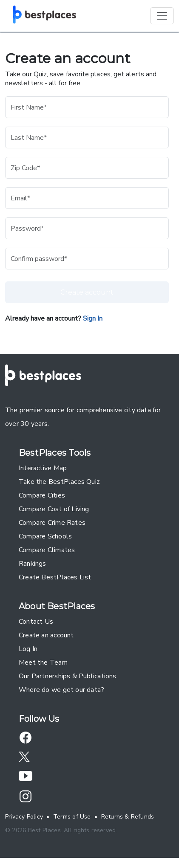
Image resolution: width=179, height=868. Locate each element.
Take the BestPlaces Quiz (59, 482)
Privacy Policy (24, 817)
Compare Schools (45, 536)
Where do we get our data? (61, 690)
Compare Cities (42, 495)
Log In (28, 649)
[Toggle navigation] (162, 16)
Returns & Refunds (128, 817)
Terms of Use (72, 817)
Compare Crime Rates (52, 523)
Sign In (93, 318)
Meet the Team (43, 663)
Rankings (33, 564)
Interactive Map (43, 468)
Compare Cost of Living (54, 509)
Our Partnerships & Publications (68, 676)
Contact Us (36, 622)
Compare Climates (47, 550)
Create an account (46, 635)
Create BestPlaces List (55, 577)
